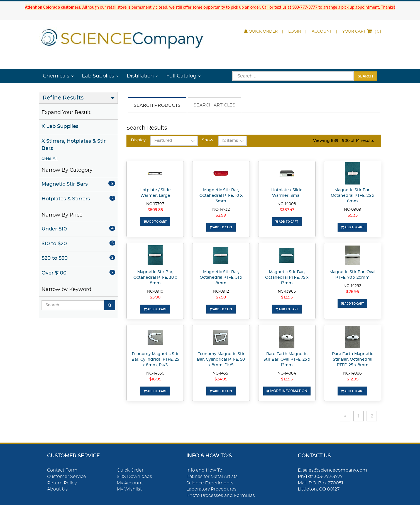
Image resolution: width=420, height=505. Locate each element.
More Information (287, 391)
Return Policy (62, 483)
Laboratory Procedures (211, 489)
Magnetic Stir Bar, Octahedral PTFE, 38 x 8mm (155, 278)
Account (322, 31)
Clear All (50, 159)
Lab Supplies (98, 76)
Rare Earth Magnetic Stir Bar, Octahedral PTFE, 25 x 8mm (353, 360)
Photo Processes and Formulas (221, 496)
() (362, 31)
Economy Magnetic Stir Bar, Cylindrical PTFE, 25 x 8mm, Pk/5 (155, 360)
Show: (208, 140)
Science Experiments (210, 483)
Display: (139, 140)
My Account (130, 483)
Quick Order (261, 31)
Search (365, 76)
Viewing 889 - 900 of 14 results (344, 141)
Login (295, 31)
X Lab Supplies (60, 127)
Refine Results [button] (63, 98)
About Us (57, 489)
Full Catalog (181, 76)
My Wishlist (129, 489)
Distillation (140, 76)
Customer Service (67, 477)
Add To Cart (155, 221)
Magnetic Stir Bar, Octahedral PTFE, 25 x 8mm (353, 196)
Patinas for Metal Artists (212, 477)
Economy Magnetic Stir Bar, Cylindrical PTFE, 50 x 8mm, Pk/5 (221, 360)
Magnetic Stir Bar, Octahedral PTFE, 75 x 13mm (287, 278)
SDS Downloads (134, 477)
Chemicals (56, 76)
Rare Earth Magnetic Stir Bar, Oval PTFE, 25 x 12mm (287, 360)
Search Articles (214, 105)
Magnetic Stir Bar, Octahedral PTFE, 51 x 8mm (221, 278)
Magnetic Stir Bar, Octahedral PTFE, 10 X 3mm (221, 196)
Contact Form (62, 470)
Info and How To (204, 470)
